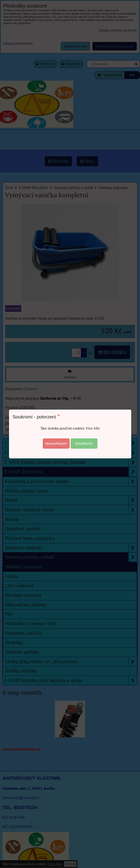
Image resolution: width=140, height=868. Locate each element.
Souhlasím (84, 443)
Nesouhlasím (56, 443)
